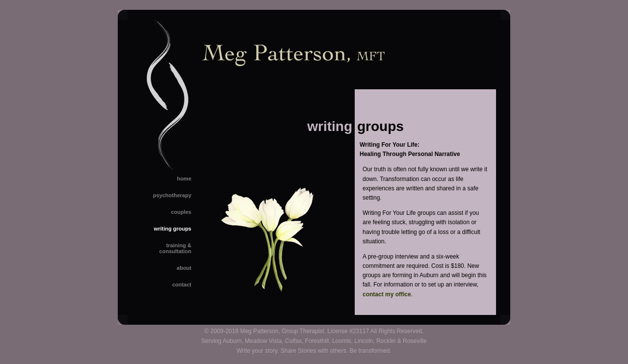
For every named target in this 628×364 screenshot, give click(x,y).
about (184, 268)
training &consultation (175, 248)
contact (182, 285)
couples (181, 212)
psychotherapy (172, 195)
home (184, 179)
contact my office (387, 294)
